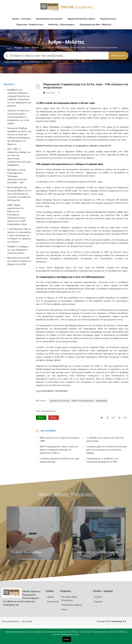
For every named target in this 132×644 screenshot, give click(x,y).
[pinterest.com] (113, 418)
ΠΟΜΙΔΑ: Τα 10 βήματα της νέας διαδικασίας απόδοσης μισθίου (18, 250)
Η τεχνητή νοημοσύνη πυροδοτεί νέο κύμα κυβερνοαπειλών (59, 460)
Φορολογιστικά (109, 19)
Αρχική (18, 47)
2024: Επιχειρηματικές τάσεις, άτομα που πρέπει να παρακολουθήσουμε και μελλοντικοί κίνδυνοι (59, 450)
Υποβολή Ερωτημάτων (72, 605)
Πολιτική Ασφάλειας (10, 621)
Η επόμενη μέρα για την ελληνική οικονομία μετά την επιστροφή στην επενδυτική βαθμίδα (107, 450)
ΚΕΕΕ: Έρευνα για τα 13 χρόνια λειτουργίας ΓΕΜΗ (60, 439)
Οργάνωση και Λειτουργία (50, 19)
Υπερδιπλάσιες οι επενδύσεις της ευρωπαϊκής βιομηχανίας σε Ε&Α (102, 460)
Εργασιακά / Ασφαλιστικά (30, 25)
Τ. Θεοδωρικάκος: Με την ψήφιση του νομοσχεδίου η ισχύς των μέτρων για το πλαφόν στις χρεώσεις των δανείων (19, 235)
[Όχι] (129, 638)
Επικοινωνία (53, 602)
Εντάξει (67, 639)
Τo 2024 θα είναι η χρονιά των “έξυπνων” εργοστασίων (105, 439)
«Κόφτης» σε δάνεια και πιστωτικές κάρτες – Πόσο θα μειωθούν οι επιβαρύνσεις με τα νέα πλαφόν (18, 117)
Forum (64, 610)
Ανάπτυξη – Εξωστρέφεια (62, 25)
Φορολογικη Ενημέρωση (34, 62)
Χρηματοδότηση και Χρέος (82, 19)
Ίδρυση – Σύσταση (22, 19)
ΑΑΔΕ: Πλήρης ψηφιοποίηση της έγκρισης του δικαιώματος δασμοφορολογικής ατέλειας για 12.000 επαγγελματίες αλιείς (17, 215)
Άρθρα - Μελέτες (32, 47)
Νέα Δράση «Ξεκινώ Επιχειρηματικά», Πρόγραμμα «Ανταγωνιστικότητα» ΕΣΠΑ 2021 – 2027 (17, 176)
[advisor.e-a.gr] (125, 418)
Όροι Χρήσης (27, 621)
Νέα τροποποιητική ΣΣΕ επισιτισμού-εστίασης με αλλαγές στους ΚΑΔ (19, 261)
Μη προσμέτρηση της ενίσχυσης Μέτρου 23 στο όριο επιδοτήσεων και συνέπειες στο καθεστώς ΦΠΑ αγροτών (19, 194)
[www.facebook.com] (107, 418)
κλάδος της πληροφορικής (83, 401)
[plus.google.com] (119, 418)
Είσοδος (98, 597)
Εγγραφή (98, 602)
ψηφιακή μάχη (101, 401)
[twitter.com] (102, 418)
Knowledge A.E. (119, 621)
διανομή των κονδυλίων (60, 401)
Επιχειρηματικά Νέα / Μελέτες (96, 25)
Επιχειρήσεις (51, 62)
